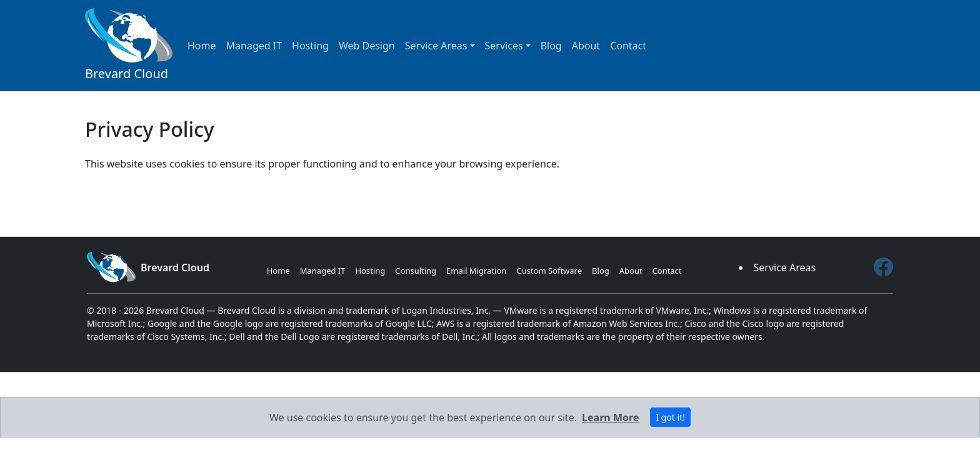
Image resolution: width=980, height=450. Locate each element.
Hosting (310, 46)
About (586, 46)
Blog (551, 46)
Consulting (416, 271)
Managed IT (254, 46)
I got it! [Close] (670, 417)
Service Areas (784, 267)
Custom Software (549, 271)
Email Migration (476, 271)
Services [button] (504, 46)
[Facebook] (883, 267)
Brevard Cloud (129, 45)
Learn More (610, 417)
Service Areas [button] (436, 46)
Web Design (367, 46)
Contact (628, 46)
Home (202, 46)
